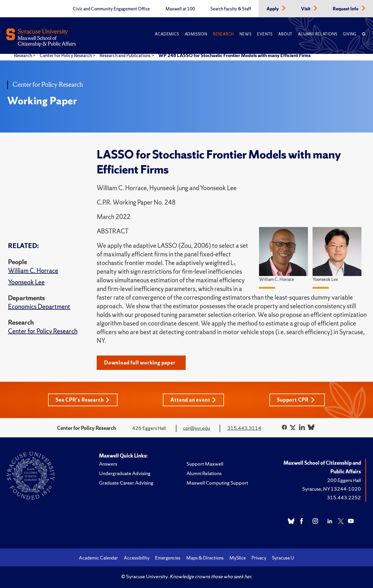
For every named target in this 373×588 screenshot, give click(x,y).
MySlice (238, 558)
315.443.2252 (344, 497)
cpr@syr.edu (197, 428)
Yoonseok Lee (26, 282)
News (245, 34)
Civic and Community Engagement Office (111, 9)
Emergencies (168, 558)
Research (223, 34)
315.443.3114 (244, 428)
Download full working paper (140, 363)
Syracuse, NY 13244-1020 (332, 489)
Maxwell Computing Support (217, 483)
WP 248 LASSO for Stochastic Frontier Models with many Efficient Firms (234, 55)
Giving (350, 34)
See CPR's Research (83, 400)
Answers (108, 464)
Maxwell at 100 (180, 9)
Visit (306, 9)
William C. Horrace (33, 271)
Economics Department (39, 307)
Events (265, 34)
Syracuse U (283, 558)
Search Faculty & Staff (231, 9)
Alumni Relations (318, 34)
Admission (196, 34)
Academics (167, 34)
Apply (273, 9)
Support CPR (296, 400)
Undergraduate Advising (125, 473)
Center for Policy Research (66, 55)
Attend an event (193, 400)
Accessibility (137, 558)
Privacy (259, 558)
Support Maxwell (205, 464)
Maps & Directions (205, 558)
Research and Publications (125, 55)
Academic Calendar (98, 558)
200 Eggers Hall (344, 480)
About (285, 34)
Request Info (346, 9)
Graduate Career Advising (126, 483)
